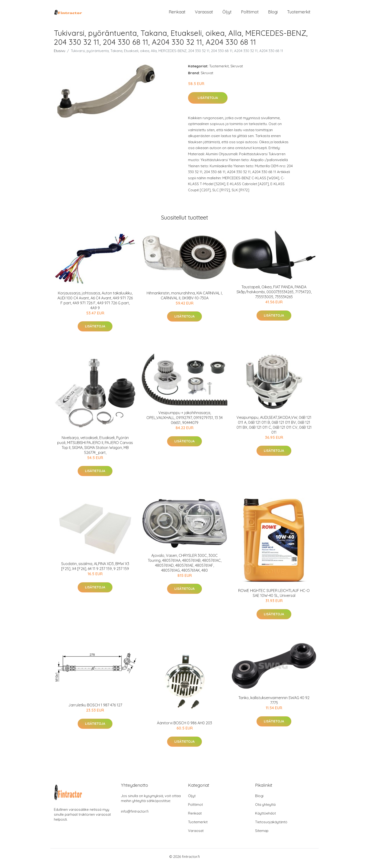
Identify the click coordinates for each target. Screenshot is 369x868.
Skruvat (237, 69)
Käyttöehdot (265, 817)
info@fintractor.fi (135, 815)
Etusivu (60, 54)
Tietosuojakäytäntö (271, 825)
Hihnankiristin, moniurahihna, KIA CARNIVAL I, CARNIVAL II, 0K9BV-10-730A (184, 299)
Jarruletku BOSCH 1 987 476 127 (95, 708)
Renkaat (177, 14)
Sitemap (262, 834)
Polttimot (250, 14)
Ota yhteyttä (265, 808)
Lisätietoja (208, 101)
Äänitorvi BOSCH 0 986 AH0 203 (184, 726)
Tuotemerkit (299, 14)
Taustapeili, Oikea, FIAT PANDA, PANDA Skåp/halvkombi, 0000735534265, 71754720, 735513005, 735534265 (274, 295)
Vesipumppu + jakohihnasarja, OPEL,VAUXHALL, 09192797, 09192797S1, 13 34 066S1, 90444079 (184, 421)
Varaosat (204, 14)
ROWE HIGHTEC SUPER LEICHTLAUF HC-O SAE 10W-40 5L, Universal (274, 596)
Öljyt (227, 14)
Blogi (273, 14)
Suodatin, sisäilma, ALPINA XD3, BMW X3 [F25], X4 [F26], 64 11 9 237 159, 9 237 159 (95, 569)
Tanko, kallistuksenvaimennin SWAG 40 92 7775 (274, 703)
